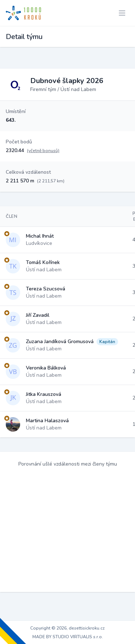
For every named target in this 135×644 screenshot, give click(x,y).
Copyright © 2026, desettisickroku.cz (67, 628)
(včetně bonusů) (43, 151)
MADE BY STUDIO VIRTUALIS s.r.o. (68, 637)
